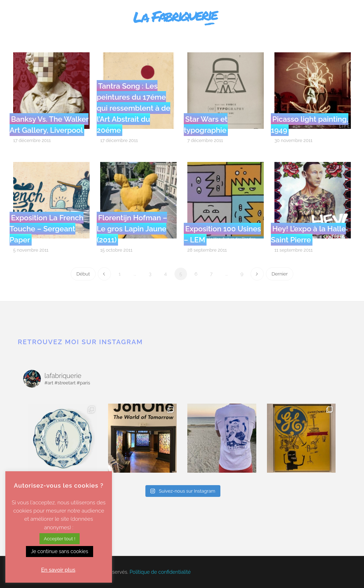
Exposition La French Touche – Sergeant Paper (47, 229)
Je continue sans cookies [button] (60, 551)
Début (83, 274)
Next (257, 274)
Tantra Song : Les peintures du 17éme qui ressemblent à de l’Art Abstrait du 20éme (133, 108)
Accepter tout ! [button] (59, 539)
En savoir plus (58, 570)
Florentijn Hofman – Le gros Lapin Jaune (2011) (132, 229)
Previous (104, 274)
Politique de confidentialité (160, 572)
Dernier (280, 274)
